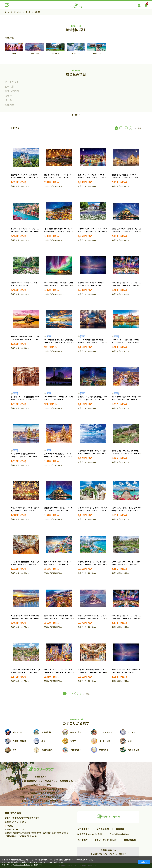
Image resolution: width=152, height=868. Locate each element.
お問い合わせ (130, 840)
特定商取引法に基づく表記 (90, 834)
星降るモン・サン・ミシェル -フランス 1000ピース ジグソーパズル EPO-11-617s (127, 232)
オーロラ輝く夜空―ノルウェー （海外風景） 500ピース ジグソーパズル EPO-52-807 (59, 285)
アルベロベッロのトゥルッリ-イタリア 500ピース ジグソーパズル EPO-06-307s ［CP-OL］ (93, 511)
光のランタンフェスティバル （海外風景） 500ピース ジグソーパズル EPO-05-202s (25, 511)
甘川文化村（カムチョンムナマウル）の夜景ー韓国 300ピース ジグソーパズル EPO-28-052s (59, 232)
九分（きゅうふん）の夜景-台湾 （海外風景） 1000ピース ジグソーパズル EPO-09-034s (59, 618)
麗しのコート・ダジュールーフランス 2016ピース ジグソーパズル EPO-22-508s (26, 232)
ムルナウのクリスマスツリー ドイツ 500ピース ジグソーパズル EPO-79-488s (60, 457)
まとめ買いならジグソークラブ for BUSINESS (108, 854)
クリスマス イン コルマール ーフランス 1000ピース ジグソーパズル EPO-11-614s (61, 672)
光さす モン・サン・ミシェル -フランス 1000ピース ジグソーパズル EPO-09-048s (94, 618)
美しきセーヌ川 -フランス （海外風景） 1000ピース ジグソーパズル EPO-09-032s (26, 618)
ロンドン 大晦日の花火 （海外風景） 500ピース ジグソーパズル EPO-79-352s (93, 343)
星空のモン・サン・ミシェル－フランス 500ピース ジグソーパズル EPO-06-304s (58, 511)
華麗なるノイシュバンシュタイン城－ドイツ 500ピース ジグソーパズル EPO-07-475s (25, 178)
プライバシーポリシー (119, 834)
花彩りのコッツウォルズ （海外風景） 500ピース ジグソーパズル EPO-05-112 (126, 454)
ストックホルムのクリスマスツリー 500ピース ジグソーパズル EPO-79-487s (26, 457)
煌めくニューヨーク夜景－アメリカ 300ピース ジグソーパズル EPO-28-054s (93, 178)
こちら (24, 822)
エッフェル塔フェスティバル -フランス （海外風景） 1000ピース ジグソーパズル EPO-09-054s (126, 618)
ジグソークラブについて (106, 840)
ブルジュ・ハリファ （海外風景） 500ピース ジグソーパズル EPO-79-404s (92, 400)
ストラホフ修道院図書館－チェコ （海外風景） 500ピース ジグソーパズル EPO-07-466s (26, 565)
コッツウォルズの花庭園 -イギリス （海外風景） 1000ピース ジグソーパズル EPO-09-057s (26, 672)
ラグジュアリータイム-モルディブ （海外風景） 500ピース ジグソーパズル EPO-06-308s (127, 511)
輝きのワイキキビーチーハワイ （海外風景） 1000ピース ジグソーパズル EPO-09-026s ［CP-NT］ (93, 565)
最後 (140, 128)
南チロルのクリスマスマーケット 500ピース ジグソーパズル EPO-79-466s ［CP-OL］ (126, 400)
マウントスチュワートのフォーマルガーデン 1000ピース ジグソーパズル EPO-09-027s (127, 565)
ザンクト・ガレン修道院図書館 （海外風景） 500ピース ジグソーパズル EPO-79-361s (25, 400)
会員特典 (120, 829)
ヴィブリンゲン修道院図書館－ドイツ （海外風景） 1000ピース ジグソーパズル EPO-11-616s (93, 672)
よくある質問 (103, 829)
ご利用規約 (82, 840)
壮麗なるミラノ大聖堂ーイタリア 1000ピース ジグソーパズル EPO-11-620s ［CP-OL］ (125, 178)
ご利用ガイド (83, 829)
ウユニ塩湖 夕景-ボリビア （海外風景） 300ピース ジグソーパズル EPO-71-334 (60, 343)
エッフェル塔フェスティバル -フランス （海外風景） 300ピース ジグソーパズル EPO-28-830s (126, 285)
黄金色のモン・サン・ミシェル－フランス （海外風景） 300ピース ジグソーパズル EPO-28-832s (25, 339)
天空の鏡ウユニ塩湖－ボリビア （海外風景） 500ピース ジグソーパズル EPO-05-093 (92, 454)
